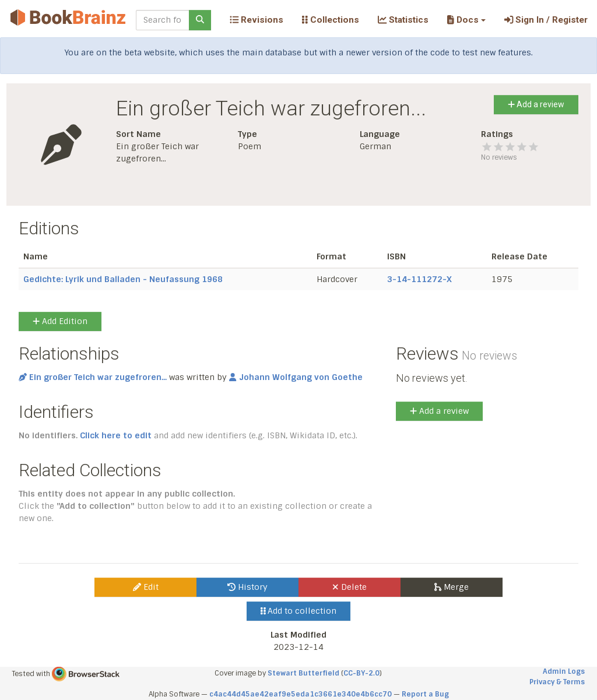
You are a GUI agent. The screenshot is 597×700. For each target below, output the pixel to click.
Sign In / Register (546, 20)
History (247, 587)
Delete (350, 587)
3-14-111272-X (419, 279)
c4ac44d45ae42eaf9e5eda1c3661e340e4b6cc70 (301, 694)
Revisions (257, 20)
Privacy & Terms (557, 682)
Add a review (536, 104)
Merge (452, 587)
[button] (466, 20)
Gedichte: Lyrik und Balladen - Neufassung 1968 (123, 279)
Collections (331, 20)
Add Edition (60, 321)
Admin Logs (564, 671)
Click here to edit (116, 435)
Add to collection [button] (299, 611)
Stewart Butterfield (303, 673)
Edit (146, 587)
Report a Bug (425, 694)
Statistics (403, 20)
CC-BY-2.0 (361, 673)
